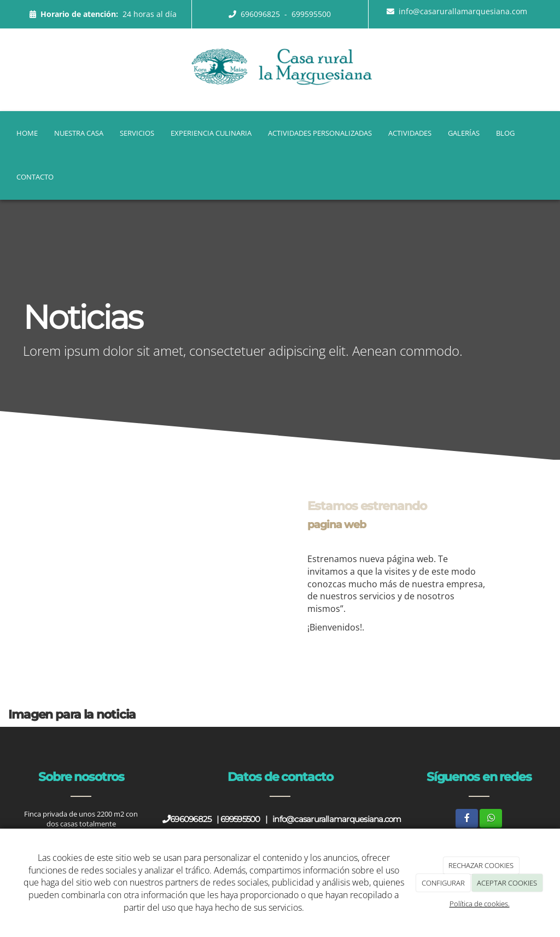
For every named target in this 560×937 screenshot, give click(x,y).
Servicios (137, 133)
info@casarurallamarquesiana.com (463, 11)
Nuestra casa (79, 133)
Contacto (35, 177)
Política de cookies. (480, 904)
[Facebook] (467, 819)
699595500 (311, 14)
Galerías (464, 133)
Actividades (410, 133)
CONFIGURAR (443, 883)
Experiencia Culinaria (211, 133)
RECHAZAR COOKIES (481, 865)
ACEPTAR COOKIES (507, 883)
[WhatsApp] (491, 819)
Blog (505, 133)
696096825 (261, 14)
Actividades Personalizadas (320, 133)
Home (27, 133)
